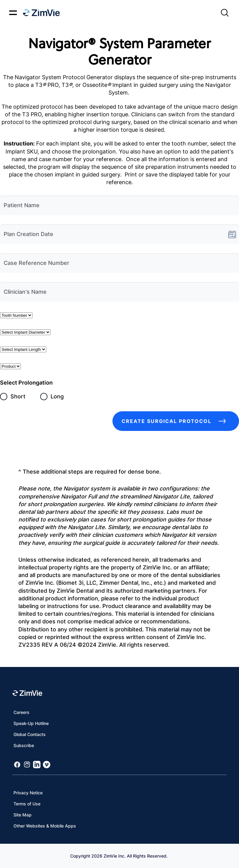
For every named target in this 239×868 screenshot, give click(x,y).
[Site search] (225, 13)
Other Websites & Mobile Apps (45, 826)
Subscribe (24, 745)
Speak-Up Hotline (31, 723)
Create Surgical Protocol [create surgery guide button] (176, 421)
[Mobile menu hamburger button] (13, 13)
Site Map (23, 815)
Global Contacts (30, 734)
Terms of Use (27, 804)
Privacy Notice (28, 793)
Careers (21, 712)
